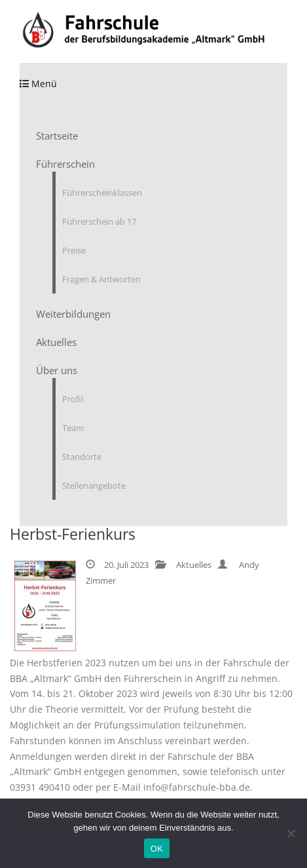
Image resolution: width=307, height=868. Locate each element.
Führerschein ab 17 (99, 221)
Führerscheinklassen (102, 193)
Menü (38, 84)
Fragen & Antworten (101, 279)
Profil (73, 399)
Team (73, 428)
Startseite (57, 136)
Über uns (57, 370)
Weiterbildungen (73, 314)
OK (157, 849)
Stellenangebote (94, 485)
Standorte (82, 457)
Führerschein (65, 164)
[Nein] (291, 833)
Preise (74, 250)
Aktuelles (56, 342)
